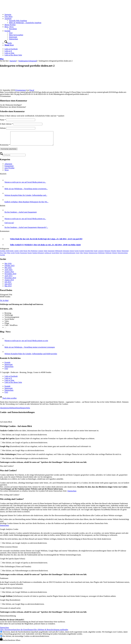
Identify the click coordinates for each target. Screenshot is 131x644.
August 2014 (9, 282)
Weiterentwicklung (122, 256)
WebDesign (108, 256)
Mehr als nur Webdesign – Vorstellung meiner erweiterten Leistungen (30, 350)
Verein (78, 256)
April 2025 (8, 272)
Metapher (114, 254)
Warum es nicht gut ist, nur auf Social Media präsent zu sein (26, 343)
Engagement (9, 169)
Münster (119, 254)
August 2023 (9, 274)
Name (3, 120)
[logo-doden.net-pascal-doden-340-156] (17, 11)
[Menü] (9, 45)
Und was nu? (9, 225)
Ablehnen (12, 411)
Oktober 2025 (9, 268)
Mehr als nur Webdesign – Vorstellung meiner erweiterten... (26, 191)
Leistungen (101, 254)
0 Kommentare (20, 90)
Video (81, 256)
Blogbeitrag (34, 254)
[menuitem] (68, 15)
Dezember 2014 (10, 280)
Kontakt (7, 365)
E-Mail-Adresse (6, 124)
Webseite (115, 256)
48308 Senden (10, 254)
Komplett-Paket (89, 254)
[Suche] (8, 43)
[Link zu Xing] (9, 53)
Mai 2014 (8, 289)
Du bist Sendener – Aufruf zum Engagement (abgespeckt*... (26, 230)
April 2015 (8, 278)
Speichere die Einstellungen (23, 632)
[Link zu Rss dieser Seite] (13, 55)
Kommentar (5, 148)
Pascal (32, 90)
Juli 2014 (8, 285)
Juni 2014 (8, 287)
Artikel (21, 254)
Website (3, 128)
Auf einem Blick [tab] (6, 425)
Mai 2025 (8, 270)
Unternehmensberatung (69, 256)
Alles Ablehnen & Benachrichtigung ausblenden (51, 632)
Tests (61, 256)
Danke (46, 254)
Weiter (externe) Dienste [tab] (9, 550)
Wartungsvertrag (93, 256)
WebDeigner (101, 256)
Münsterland (125, 254)
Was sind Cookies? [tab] (7, 469)
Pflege (9, 256)
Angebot (16, 254)
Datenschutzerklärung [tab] (8, 619)
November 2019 (10, 276)
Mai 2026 (8, 266)
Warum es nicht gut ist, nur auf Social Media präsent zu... (25, 185)
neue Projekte (9, 171)
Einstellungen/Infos (23, 411)
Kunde (96, 254)
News (7, 173)
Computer (41, 254)
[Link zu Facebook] (11, 49)
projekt (13, 256)
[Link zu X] (8, 51)
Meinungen (107, 254)
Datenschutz (9, 369)
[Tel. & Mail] (4, 303)
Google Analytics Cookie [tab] (9, 532)
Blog (2, 59)
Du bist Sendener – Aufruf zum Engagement (21, 215)
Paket (5, 256)
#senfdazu (3, 254)
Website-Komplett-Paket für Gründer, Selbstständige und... (26, 198)
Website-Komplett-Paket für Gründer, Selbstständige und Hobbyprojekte (31, 356)
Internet (72, 254)
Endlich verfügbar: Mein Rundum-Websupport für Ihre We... (26, 205)
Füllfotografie (59, 254)
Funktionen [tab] (4, 581)
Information (66, 254)
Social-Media (55, 256)
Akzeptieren (4, 411)
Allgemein (8, 167)
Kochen (77, 254)
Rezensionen (24, 256)
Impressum (9, 367)
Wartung (86, 256)
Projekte (18, 256)
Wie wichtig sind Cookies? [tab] (10, 497)
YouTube (2, 258)
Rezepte (30, 256)
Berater (25, 254)
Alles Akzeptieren (6, 632)
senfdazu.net (48, 256)
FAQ (6, 371)
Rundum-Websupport (38, 256)
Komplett (82, 254)
